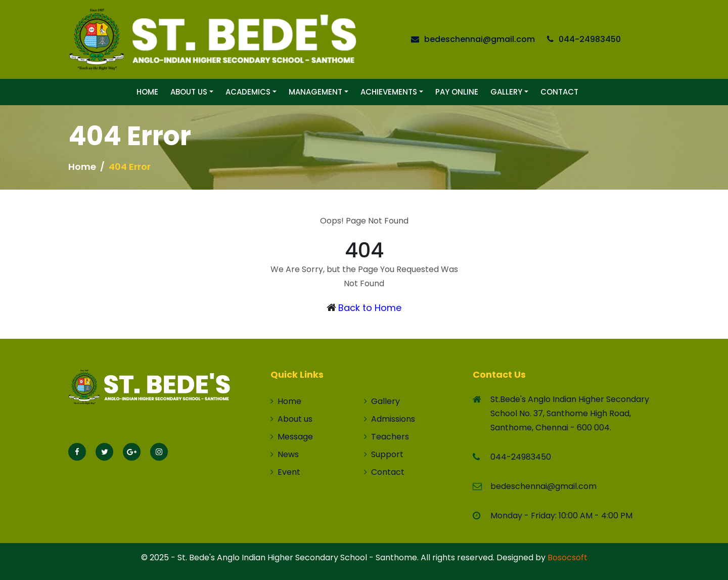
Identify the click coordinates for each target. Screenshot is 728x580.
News (285, 454)
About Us (189, 92)
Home (147, 92)
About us (291, 419)
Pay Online (457, 92)
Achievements (389, 92)
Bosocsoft (567, 557)
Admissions (390, 419)
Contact (559, 92)
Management (315, 92)
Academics (248, 92)
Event (285, 472)
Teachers (386, 437)
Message (292, 437)
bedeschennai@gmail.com (480, 39)
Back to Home (370, 308)
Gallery (506, 92)
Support (384, 454)
